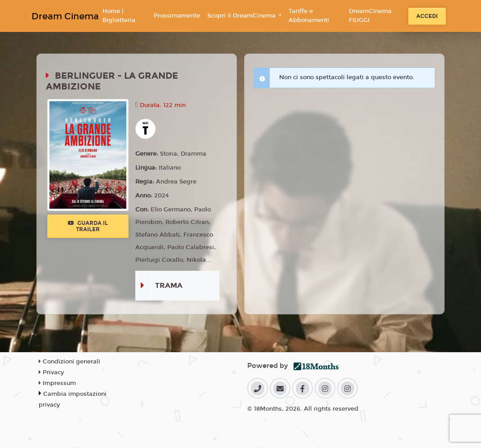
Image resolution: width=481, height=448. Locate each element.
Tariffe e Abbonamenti (309, 16)
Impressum (57, 383)
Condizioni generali (69, 362)
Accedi (427, 16)
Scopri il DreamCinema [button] (242, 16)
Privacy (51, 372)
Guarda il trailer (88, 226)
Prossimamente (177, 16)
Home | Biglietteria (119, 16)
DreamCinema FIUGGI (370, 16)
